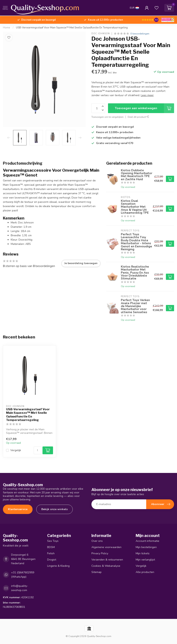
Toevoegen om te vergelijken (108, 117)
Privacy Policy (100, 553)
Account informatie (147, 541)
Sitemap (96, 572)
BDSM (51, 547)
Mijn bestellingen (146, 547)
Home (7, 28)
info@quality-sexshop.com (20, 588)
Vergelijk (16, 450)
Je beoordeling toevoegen (81, 263)
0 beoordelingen (140, 34)
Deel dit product (138, 117)
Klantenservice (18, 509)
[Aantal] (38, 450)
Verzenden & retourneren (107, 560)
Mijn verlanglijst (145, 560)
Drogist (52, 560)
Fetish (51, 553)
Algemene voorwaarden (106, 547)
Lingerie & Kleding (58, 566)
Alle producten (145, 572)
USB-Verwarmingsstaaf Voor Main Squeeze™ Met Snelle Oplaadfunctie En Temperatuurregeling (72, 28)
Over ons (97, 541)
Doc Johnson (101, 34)
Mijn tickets (143, 553)
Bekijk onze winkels (54, 509)
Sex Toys (53, 541)
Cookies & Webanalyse (106, 566)
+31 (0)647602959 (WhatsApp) (23, 575)
